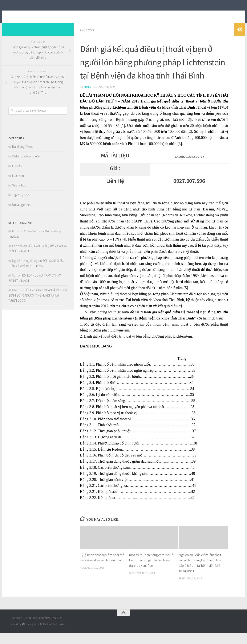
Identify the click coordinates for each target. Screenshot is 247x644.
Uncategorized (22, 211)
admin (88, 93)
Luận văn (87, 36)
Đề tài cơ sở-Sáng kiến (26, 163)
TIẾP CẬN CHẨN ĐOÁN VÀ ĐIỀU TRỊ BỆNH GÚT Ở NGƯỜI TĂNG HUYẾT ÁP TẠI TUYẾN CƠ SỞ (38, 302)
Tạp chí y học (21, 201)
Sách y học (19, 192)
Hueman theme (56, 630)
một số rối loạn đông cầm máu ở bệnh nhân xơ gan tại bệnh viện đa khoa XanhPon (151, 566)
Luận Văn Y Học (37, 15)
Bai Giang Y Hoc (22, 153)
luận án (17, 172)
